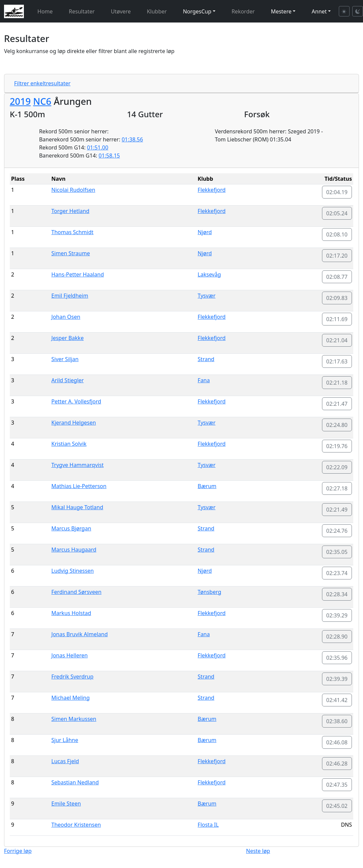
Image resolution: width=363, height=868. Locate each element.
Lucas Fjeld (65, 761)
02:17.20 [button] (337, 256)
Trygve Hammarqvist (78, 465)
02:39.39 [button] (337, 679)
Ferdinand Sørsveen (76, 592)
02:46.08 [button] (337, 742)
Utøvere (121, 11)
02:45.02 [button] (337, 806)
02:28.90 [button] (337, 637)
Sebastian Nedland (75, 782)
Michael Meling (71, 698)
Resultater (82, 11)
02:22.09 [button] (337, 467)
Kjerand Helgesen (74, 423)
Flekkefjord (212, 190)
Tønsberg (209, 592)
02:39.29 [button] (337, 615)
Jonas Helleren (70, 655)
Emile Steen (66, 804)
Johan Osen (66, 317)
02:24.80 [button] (337, 425)
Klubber (157, 11)
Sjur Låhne (65, 740)
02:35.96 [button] (337, 658)
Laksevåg (209, 274)
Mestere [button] (281, 11)
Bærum (207, 486)
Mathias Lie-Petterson (79, 486)
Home (45, 11)
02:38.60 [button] (337, 721)
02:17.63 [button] (337, 361)
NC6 (42, 101)
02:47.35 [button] (337, 785)
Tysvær (207, 296)
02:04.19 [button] (337, 192)
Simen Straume (71, 253)
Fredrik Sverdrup (72, 677)
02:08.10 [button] (337, 234)
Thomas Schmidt (72, 232)
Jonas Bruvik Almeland (80, 634)
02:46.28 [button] (337, 764)
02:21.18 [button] (337, 383)
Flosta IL (208, 825)
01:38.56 (132, 139)
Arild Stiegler (68, 380)
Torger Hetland (70, 211)
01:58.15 (109, 156)
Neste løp (258, 851)
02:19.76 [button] (337, 446)
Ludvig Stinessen (73, 571)
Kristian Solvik (69, 444)
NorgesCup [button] (197, 11)
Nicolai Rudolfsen (73, 190)
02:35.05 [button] (337, 552)
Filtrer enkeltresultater (42, 83)
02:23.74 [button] (337, 573)
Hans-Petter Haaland (78, 274)
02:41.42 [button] (337, 700)
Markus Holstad (71, 613)
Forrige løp (18, 851)
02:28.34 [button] (337, 594)
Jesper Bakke (68, 338)
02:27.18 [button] (337, 488)
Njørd (205, 232)
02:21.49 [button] (337, 510)
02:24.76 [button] (337, 531)
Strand (206, 359)
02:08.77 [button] (337, 277)
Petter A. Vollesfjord (76, 401)
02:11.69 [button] (337, 319)
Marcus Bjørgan (71, 528)
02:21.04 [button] (337, 340)
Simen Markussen (74, 719)
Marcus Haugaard (74, 550)
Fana (204, 380)
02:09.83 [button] (337, 298)
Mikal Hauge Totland (77, 507)
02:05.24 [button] (337, 213)
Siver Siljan (65, 359)
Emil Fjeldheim (70, 296)
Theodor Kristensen (76, 825)
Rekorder (243, 11)
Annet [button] (319, 11)
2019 (20, 101)
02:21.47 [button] (337, 404)
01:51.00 (98, 147)
